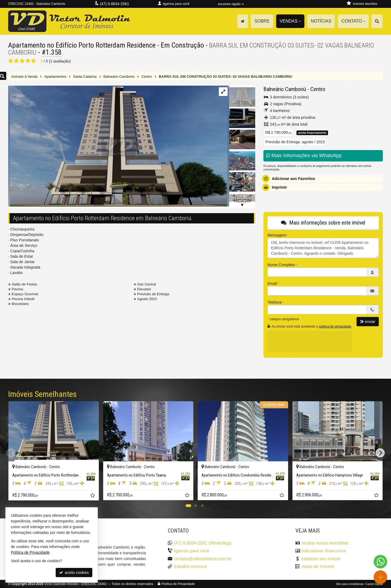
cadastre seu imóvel (321, 559)
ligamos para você (192, 551)
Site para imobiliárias (350, 584)
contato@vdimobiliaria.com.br (203, 559)
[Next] (380, 453)
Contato (353, 21)
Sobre (262, 21)
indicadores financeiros (324, 551)
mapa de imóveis (318, 566)
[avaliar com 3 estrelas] (22, 61)
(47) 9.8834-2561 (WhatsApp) (203, 543)
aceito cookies (74, 573)
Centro (318, 89)
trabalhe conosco (191, 566)
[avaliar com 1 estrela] (11, 61)
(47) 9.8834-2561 (114, 4)
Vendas (290, 21)
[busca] (377, 21)
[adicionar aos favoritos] (93, 496)
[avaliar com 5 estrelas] (34, 61)
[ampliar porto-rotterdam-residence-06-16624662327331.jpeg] (118, 147)
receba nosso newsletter (325, 543)
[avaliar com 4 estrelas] (28, 61)
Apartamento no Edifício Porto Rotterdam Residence (82, 45)
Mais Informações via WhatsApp (304, 155)
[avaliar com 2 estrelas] (16, 61)
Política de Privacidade (178, 584)
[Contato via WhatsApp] (380, 562)
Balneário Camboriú (285, 89)
